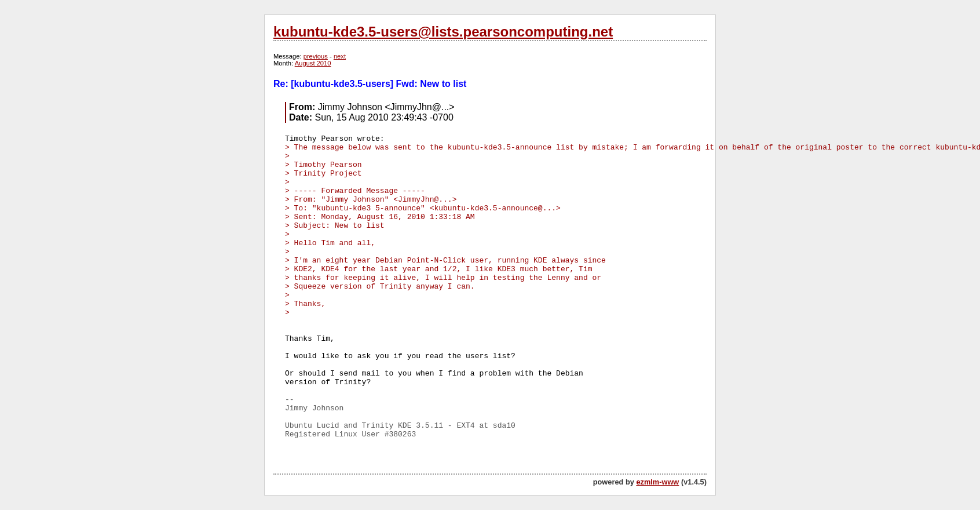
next (340, 56)
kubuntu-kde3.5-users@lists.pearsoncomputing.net (443, 32)
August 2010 (313, 63)
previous (316, 56)
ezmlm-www (657, 482)
